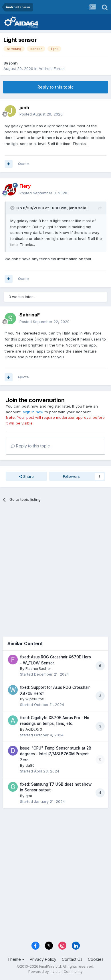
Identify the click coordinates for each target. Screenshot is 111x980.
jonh (13, 63)
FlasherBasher (38, 668)
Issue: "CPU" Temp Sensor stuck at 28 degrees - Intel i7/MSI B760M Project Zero (56, 754)
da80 (30, 765)
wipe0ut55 (35, 699)
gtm (29, 796)
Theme (16, 959)
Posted (41, 114)
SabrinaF (30, 315)
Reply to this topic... (32, 446)
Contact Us (72, 959)
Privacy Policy (43, 959)
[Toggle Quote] (13, 208)
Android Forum (52, 69)
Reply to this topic (55, 87)
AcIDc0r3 (34, 729)
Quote (23, 164)
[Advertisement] (55, 567)
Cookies (96, 959)
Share (26, 476)
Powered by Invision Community (55, 972)
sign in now (33, 412)
